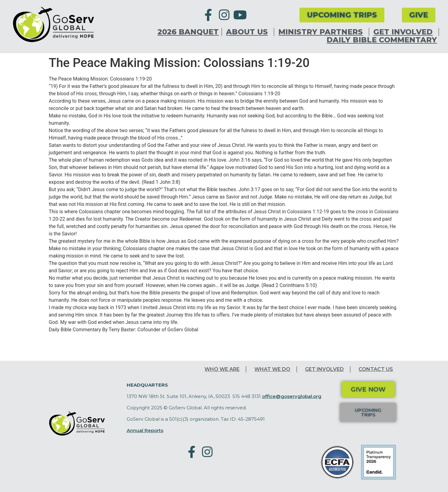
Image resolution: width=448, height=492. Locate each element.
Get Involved (404, 32)
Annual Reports (145, 430)
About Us (248, 32)
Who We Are (222, 369)
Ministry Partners (322, 32)
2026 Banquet (188, 32)
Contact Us (376, 369)
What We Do (272, 369)
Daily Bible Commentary (382, 40)
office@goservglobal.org (292, 396)
